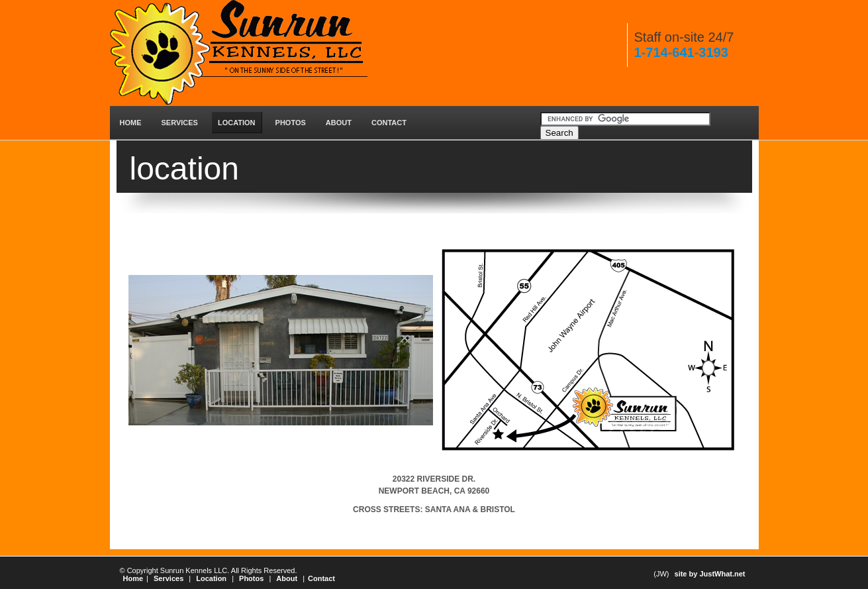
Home (133, 578)
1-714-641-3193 (681, 52)
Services (169, 578)
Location (211, 578)
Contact (321, 578)
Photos (251, 578)
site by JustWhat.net (710, 574)
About (287, 578)
